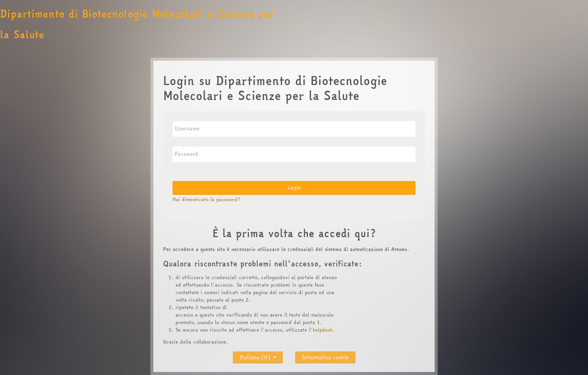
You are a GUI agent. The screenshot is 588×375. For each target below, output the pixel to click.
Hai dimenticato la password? (206, 199)
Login (294, 188)
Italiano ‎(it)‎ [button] (258, 356)
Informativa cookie (325, 357)
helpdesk (322, 330)
